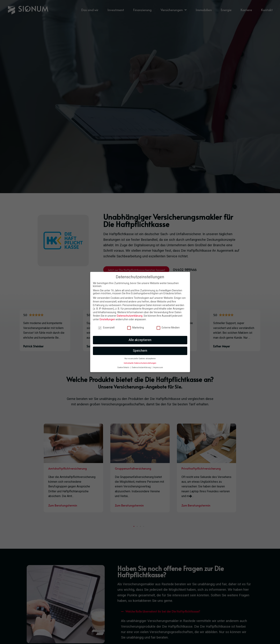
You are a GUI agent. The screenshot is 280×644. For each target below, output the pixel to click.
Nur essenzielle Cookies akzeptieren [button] (140, 359)
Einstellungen (107, 319)
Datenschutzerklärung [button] (142, 367)
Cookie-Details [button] (124, 367)
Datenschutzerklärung (130, 316)
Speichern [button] (140, 351)
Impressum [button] (158, 367)
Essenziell (106, 328)
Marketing (136, 328)
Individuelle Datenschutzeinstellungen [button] (140, 363)
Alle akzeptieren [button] (140, 340)
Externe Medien (168, 328)
